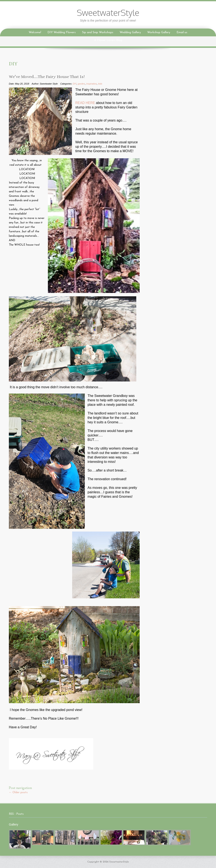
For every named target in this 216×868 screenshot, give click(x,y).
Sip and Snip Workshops (98, 32)
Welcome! (35, 32)
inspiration (92, 84)
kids (100, 84)
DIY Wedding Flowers (62, 32)
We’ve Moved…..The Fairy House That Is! (47, 77)
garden (81, 84)
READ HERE (86, 103)
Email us (182, 32)
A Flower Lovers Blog (108, 40)
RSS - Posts (16, 814)
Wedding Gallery (130, 32)
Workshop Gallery (159, 32)
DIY (75, 84)
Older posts (18, 792)
